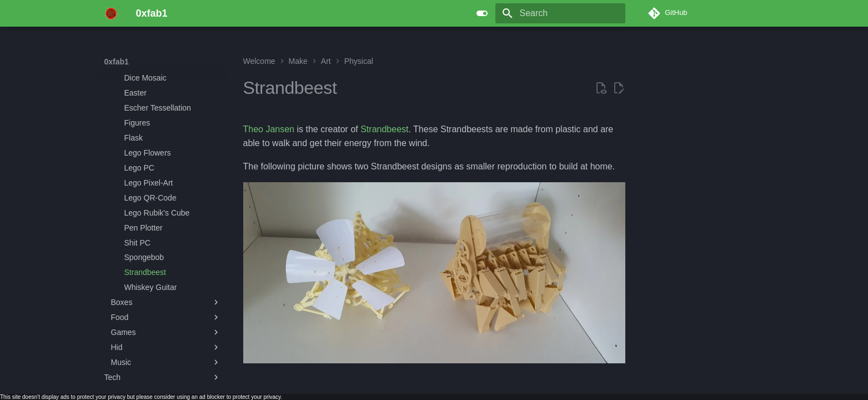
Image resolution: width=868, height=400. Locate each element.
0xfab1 (117, 62)
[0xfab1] (111, 13)
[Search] (560, 13)
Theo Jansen (269, 129)
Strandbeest (384, 129)
